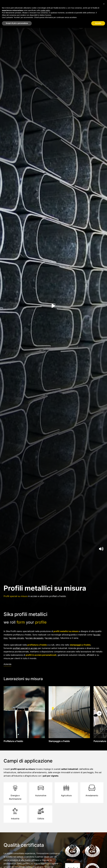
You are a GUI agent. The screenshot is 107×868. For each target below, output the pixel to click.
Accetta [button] (98, 23)
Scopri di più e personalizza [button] (17, 23)
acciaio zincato (17, 638)
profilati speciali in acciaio (25, 648)
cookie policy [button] (45, 10)
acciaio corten (52, 638)
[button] (104, 4)
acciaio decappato (35, 638)
